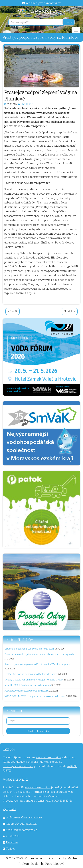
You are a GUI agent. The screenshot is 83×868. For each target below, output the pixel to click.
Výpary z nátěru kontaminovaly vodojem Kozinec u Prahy (34, 680)
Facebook (12, 842)
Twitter (10, 849)
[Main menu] (76, 30)
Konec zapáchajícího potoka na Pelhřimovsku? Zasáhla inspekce (38, 664)
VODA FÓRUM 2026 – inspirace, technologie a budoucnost (35, 696)
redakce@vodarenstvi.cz (43, 3)
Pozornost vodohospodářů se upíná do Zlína (27, 691)
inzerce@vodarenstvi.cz (18, 766)
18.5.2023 (12, 104)
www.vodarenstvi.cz (49, 757)
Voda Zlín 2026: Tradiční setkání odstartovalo (28, 685)
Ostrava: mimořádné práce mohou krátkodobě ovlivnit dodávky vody (39, 654)
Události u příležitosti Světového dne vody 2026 (29, 649)
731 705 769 (12, 836)
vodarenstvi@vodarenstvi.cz (24, 817)
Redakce (28, 104)
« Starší (13, 311)
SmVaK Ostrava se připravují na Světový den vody (31, 674)
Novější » (69, 311)
